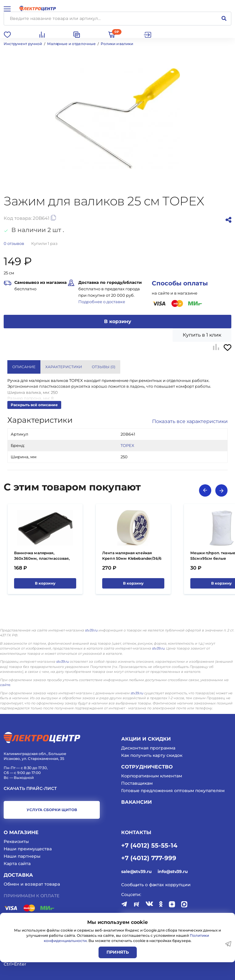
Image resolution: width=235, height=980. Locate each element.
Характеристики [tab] (64, 367)
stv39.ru (91, 630)
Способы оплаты (180, 283)
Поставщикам (137, 783)
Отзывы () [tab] (104, 367)
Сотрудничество (147, 767)
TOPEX (127, 445)
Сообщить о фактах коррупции (156, 885)
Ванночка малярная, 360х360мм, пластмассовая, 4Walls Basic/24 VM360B (42, 558)
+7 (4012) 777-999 (149, 858)
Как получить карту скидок (152, 755)
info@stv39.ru (173, 871)
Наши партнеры (22, 856)
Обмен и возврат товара (32, 884)
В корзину (118, 321)
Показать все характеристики (190, 421)
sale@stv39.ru (136, 871)
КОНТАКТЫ (136, 832)
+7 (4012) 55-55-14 (149, 845)
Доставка (18, 875)
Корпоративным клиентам (152, 776)
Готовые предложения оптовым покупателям (173, 791)
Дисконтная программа (148, 748)
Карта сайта (17, 864)
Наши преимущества (28, 849)
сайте (5, 685)
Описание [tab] (24, 367)
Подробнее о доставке (102, 302)
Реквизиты (16, 841)
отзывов (14, 243)
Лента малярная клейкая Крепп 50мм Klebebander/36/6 (132, 556)
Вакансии (136, 802)
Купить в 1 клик (202, 335)
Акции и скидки (146, 739)
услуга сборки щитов (52, 810)
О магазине (21, 832)
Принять (118, 952)
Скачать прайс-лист (30, 789)
